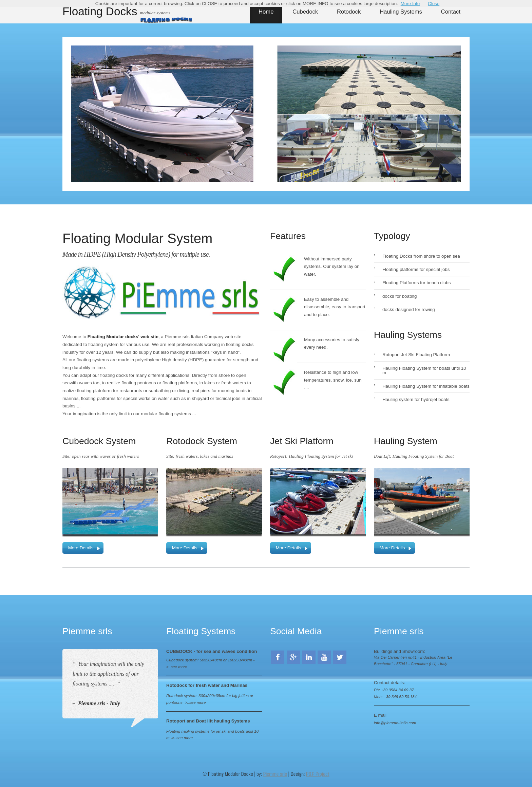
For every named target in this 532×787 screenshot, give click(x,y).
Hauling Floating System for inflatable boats (426, 386)
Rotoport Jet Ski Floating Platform (416, 355)
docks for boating (400, 296)
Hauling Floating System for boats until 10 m (424, 371)
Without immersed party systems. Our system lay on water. (332, 267)
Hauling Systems (401, 12)
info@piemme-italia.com (395, 723)
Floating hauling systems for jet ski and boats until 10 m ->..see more (212, 735)
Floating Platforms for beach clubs (417, 283)
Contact (451, 12)
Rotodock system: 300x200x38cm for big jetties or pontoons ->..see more (210, 699)
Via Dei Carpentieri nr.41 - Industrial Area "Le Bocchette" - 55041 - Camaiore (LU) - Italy (413, 661)
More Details (81, 548)
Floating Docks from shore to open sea (421, 256)
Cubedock (305, 12)
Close (434, 4)
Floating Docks (100, 11)
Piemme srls (275, 774)
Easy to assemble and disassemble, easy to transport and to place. (335, 307)
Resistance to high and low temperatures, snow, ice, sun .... (333, 380)
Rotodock (349, 12)
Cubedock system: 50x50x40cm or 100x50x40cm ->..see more (210, 663)
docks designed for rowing (409, 309)
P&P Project (318, 774)
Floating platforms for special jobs (416, 269)
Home (266, 12)
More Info (410, 4)
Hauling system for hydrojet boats (416, 399)
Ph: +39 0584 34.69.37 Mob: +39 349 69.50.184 (395, 693)
